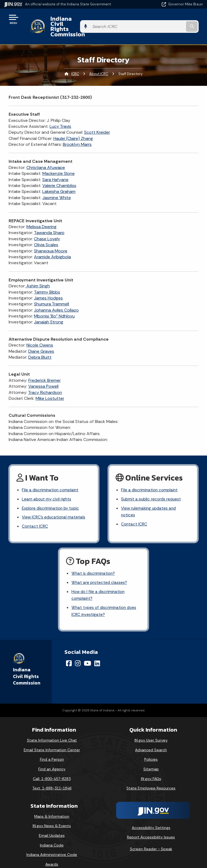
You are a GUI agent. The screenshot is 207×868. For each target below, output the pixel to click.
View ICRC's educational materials (55, 504)
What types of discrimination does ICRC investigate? (106, 601)
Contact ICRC (35, 514)
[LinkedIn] (97, 654)
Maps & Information (52, 806)
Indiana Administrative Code (52, 845)
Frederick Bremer (44, 366)
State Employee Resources (151, 778)
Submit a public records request (152, 486)
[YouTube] (87, 654)
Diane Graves (41, 337)
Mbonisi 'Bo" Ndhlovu (54, 301)
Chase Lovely (47, 224)
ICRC (75, 59)
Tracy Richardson (45, 378)
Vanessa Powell (43, 372)
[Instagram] (78, 654)
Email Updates (52, 825)
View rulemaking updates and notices (150, 499)
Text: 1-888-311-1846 (52, 778)
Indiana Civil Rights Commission (90, 19)
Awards (52, 854)
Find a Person (52, 750)
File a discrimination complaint (51, 476)
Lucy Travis (60, 112)
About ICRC (99, 59)
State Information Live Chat (52, 731)
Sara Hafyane (55, 165)
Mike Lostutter (50, 384)
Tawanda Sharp (49, 218)
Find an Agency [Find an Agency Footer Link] (52, 759)
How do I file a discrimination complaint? (99, 584)
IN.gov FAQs (151, 769)
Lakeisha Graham (59, 177)
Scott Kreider (97, 118)
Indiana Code (52, 835)
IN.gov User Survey (151, 731)
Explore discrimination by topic (52, 495)
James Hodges (48, 283)
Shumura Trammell (51, 290)
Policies (151, 750)
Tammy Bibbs (47, 278)
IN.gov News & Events (52, 816)
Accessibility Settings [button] (151, 818)
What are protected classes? (100, 571)
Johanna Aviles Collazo (56, 296)
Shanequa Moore (51, 236)
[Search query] (174, 19)
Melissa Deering (42, 212)
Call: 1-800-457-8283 (52, 769)
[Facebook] (69, 654)
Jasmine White (57, 183)
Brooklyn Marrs (77, 130)
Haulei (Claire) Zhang (73, 124)
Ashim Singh (38, 271)
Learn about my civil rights (47, 486)
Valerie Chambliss (59, 171)
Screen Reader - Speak (151, 839)
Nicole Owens (40, 331)
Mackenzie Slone (58, 159)
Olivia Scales (46, 230)
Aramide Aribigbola (52, 242)
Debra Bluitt (40, 343)
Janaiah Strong (49, 308)
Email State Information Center (52, 740)
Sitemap (151, 759)
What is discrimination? (94, 562)
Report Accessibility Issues (151, 827)
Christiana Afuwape (46, 153)
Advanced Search (151, 740)
